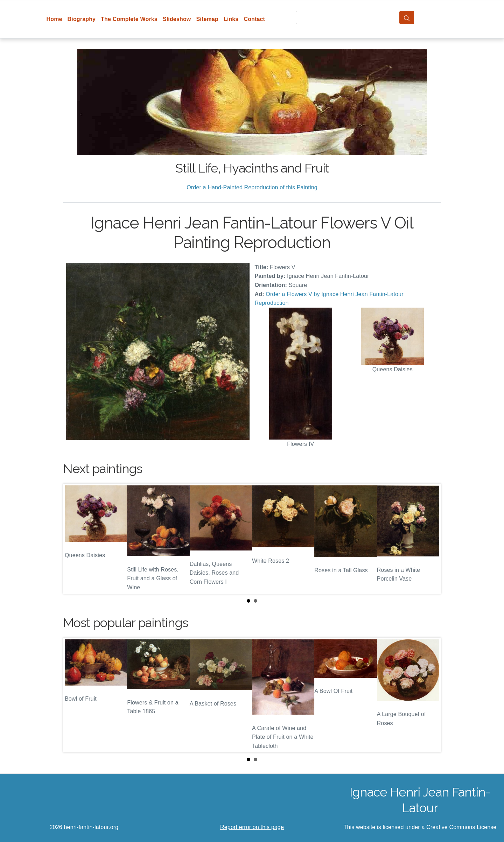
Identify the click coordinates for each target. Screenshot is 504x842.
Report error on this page (252, 827)
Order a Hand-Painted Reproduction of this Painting (252, 187)
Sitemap (207, 19)
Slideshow (177, 19)
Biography (82, 19)
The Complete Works (129, 19)
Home (54, 19)
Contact (254, 19)
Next (430, 539)
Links (231, 19)
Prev (74, 539)
